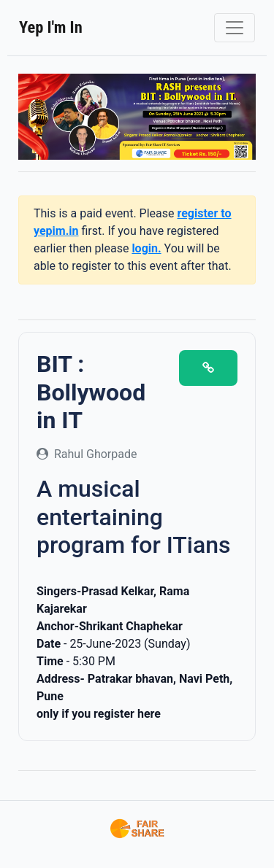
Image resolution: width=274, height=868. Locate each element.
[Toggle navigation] (235, 28)
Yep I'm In (51, 27)
